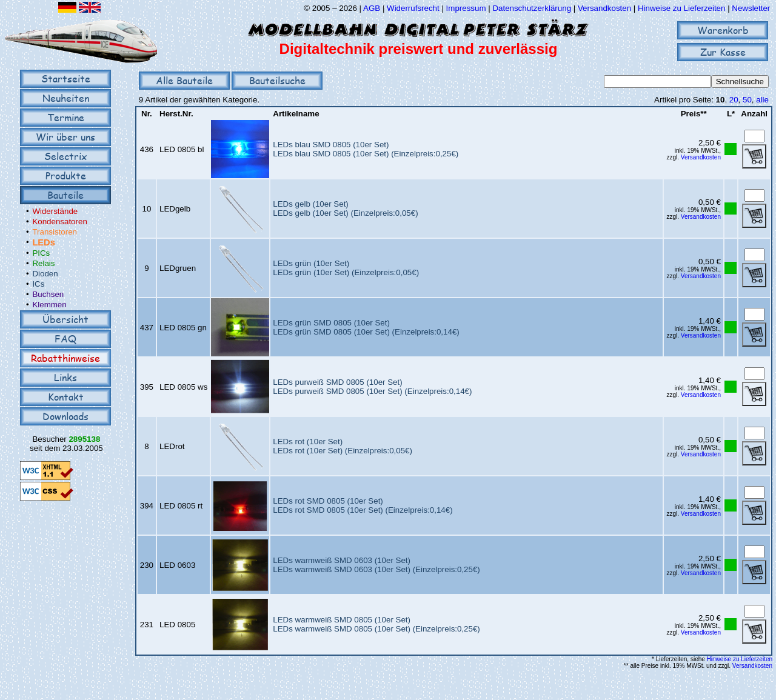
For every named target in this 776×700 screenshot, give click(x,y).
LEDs (43, 242)
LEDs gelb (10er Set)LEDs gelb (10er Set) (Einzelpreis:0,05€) (345, 208)
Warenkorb (723, 30)
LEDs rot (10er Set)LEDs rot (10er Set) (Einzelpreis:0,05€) (343, 446)
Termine (66, 117)
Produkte (66, 175)
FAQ (65, 338)
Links (65, 377)
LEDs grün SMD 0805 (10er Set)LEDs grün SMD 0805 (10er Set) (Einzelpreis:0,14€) (366, 327)
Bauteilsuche (277, 80)
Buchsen (48, 294)
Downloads (65, 416)
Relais (43, 263)
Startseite (66, 78)
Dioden (45, 274)
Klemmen (49, 305)
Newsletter (751, 8)
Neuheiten (66, 98)
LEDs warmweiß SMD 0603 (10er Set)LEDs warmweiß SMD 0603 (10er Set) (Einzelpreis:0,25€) (376, 565)
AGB (372, 8)
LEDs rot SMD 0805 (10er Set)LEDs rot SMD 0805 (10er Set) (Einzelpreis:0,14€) (363, 505)
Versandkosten (606, 8)
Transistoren (55, 232)
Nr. (147, 114)
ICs (38, 284)
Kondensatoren (59, 222)
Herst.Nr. (176, 114)
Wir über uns (65, 137)
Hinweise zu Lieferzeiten (681, 8)
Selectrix (65, 156)
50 (747, 100)
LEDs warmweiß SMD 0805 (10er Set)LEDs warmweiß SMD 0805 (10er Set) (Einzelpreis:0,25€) (376, 624)
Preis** (694, 114)
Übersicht (65, 319)
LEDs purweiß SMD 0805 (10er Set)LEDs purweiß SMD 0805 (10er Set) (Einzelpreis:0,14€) (372, 387)
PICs (41, 253)
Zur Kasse (723, 52)
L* (731, 114)
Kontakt (66, 397)
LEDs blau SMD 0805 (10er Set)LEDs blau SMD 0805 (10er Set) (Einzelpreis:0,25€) (366, 149)
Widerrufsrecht (413, 8)
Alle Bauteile (184, 80)
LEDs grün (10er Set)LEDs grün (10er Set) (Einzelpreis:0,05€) (346, 268)
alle (762, 100)
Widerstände (55, 211)
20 (734, 100)
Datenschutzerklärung (532, 8)
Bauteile (65, 195)
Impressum (466, 8)
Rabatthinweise (65, 358)
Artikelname (296, 114)
